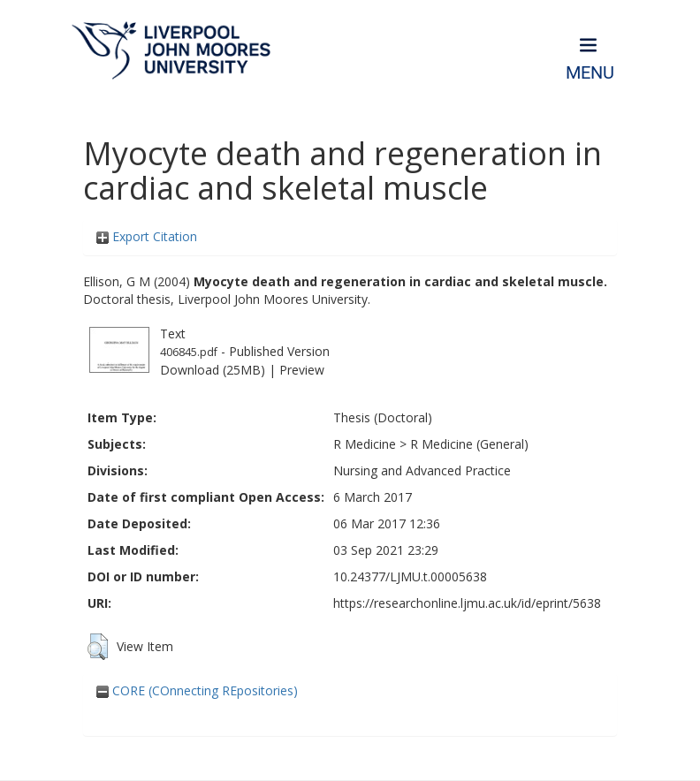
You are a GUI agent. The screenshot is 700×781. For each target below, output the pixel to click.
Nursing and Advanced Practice (422, 470)
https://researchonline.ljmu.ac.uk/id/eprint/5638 (467, 603)
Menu (590, 73)
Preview (302, 370)
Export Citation (147, 236)
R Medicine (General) (469, 444)
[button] (98, 647)
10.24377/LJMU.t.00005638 (410, 576)
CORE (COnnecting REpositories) (197, 690)
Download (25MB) (213, 370)
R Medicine (365, 444)
